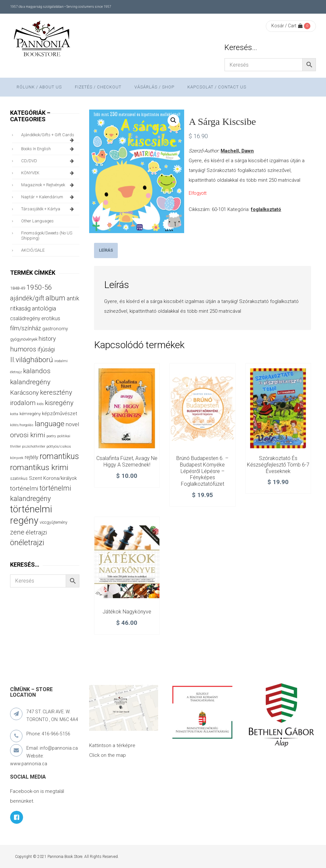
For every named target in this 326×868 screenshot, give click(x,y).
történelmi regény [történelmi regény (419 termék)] (31, 515)
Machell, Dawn (237, 151)
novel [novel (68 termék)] (72, 424)
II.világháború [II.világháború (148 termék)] (32, 360)
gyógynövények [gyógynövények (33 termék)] (24, 339)
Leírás (106, 250)
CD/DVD (49, 161)
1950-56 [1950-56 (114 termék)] (39, 287)
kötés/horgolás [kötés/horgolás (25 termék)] (22, 425)
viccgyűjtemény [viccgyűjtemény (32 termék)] (54, 522)
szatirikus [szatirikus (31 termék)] (19, 479)
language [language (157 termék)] (50, 424)
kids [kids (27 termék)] (40, 404)
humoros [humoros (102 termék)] (23, 349)
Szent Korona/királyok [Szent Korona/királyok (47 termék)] (53, 478)
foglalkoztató (266, 209)
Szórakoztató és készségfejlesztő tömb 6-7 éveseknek (278, 465)
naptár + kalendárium (49, 197)
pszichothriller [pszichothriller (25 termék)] (34, 447)
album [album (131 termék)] (55, 298)
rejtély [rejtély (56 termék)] (32, 457)
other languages (37, 221)
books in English (49, 149)
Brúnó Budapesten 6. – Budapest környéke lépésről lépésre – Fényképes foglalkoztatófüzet (202, 471)
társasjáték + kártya (49, 209)
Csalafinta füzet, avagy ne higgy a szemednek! (127, 461)
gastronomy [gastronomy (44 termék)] (55, 329)
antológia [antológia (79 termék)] (44, 308)
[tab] (106, 250)
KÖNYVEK (49, 173)
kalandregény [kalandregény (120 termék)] (30, 382)
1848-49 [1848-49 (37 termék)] (18, 288)
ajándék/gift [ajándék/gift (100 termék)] (27, 298)
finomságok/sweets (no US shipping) (47, 236)
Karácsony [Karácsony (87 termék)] (24, 393)
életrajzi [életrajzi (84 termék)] (36, 533)
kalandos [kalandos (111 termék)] (37, 371)
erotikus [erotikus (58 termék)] (51, 318)
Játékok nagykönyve (127, 612)
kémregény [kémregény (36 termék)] (30, 414)
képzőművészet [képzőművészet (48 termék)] (60, 414)
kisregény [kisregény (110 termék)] (59, 403)
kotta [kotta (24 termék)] (14, 414)
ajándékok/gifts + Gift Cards (49, 137)
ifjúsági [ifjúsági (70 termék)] (46, 349)
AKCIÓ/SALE (33, 250)
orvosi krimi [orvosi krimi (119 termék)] (28, 435)
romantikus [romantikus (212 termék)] (59, 456)
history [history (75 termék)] (47, 339)
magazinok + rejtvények (49, 185)
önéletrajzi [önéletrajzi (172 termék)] (27, 543)
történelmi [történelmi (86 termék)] (24, 488)
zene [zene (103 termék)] (17, 532)
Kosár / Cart (287, 26)
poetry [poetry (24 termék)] (51, 436)
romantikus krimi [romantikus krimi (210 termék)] (39, 467)
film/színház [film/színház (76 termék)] (26, 328)
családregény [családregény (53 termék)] (25, 318)
